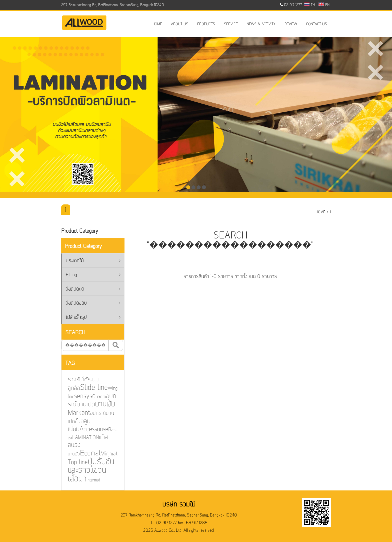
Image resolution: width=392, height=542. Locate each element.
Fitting (93, 275)
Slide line (90, 388)
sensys (79, 397)
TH (310, 5)
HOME (157, 24)
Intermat (89, 479)
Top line (74, 462)
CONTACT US (316, 24)
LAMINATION (82, 437)
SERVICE (231, 24)
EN (324, 5)
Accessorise (90, 429)
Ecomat (86, 453)
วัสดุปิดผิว (93, 289)
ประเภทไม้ (93, 261)
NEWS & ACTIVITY (261, 24)
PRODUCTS (206, 24)
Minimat (105, 453)
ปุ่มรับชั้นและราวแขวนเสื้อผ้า (87, 470)
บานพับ (70, 454)
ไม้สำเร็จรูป (93, 318)
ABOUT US (180, 24)
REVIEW (291, 24)
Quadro (95, 397)
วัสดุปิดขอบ (93, 303)
